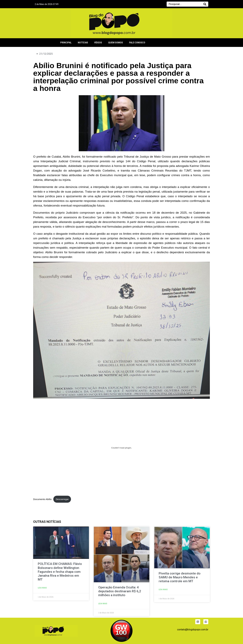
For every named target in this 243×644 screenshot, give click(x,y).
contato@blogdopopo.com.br (193, 630)
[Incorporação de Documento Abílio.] (122, 448)
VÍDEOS (98, 43)
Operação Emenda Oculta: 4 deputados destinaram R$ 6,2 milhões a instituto (120, 591)
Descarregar (62, 499)
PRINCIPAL (66, 43)
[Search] (205, 4)
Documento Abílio (42, 499)
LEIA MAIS (42, 588)
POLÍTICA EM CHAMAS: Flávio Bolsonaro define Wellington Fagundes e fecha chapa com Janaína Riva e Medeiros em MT (60, 572)
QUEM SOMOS (116, 43)
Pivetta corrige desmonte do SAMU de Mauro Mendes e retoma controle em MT (180, 577)
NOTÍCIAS (83, 43)
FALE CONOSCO (137, 43)
